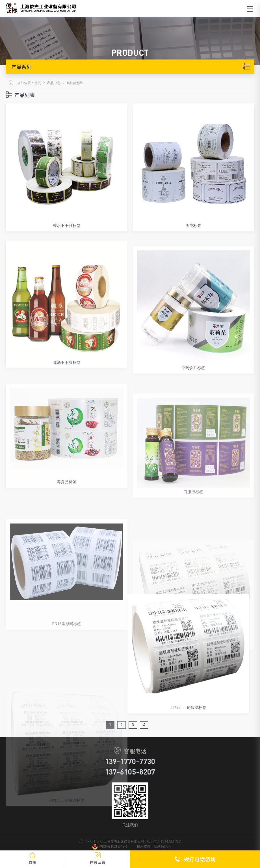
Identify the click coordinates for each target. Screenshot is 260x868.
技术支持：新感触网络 (154, 850)
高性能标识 (75, 83)
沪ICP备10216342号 (110, 850)
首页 (38, 83)
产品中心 (54, 83)
